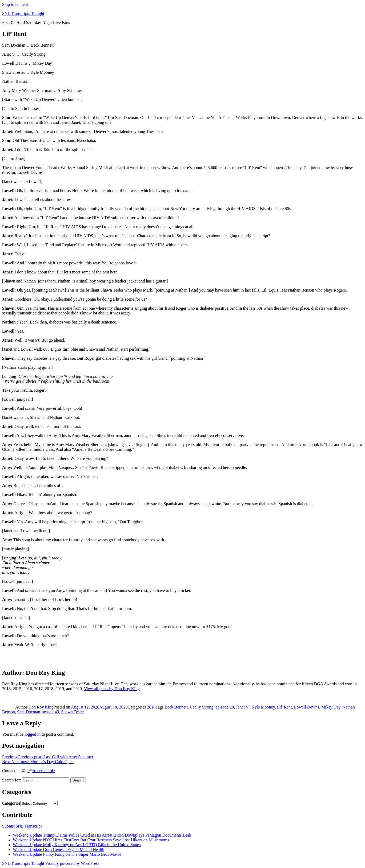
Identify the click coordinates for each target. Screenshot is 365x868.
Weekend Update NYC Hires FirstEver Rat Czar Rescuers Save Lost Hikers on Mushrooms (91, 840)
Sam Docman (29, 712)
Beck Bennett (176, 707)
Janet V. (243, 707)
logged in (33, 734)
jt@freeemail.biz (41, 771)
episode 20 (225, 707)
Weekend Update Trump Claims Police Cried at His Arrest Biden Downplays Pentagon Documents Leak (102, 835)
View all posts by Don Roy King (112, 689)
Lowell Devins (306, 707)
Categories (11, 803)
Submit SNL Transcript (22, 826)
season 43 (51, 712)
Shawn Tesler (73, 712)
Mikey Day (331, 707)
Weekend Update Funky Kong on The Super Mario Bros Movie (67, 854)
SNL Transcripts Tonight (23, 13)
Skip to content (15, 4)
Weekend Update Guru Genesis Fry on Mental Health (59, 849)
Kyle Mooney (263, 707)
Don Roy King (41, 707)
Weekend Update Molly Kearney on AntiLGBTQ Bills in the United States (77, 845)
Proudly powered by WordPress (72, 863)
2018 (151, 707)
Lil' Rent (284, 707)
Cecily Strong (202, 707)
